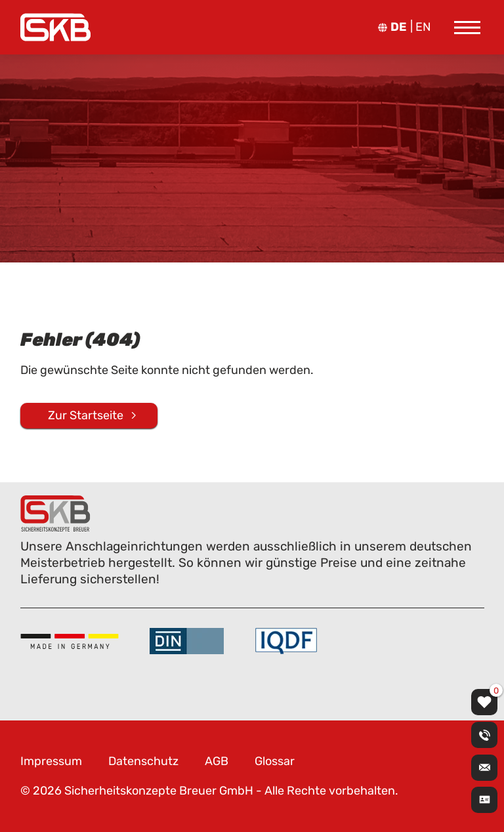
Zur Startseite (86, 415)
